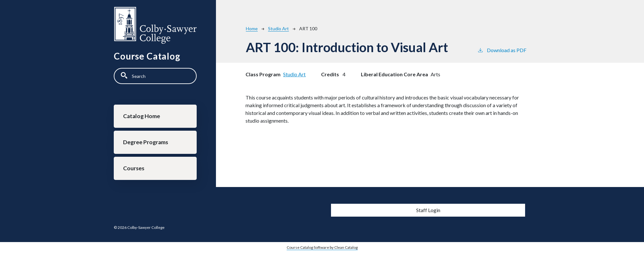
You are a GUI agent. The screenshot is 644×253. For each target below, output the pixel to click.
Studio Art (278, 28)
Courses (134, 168)
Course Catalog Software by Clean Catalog (322, 247)
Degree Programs (146, 142)
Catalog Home (142, 116)
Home (252, 28)
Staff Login (428, 210)
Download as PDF (502, 50)
